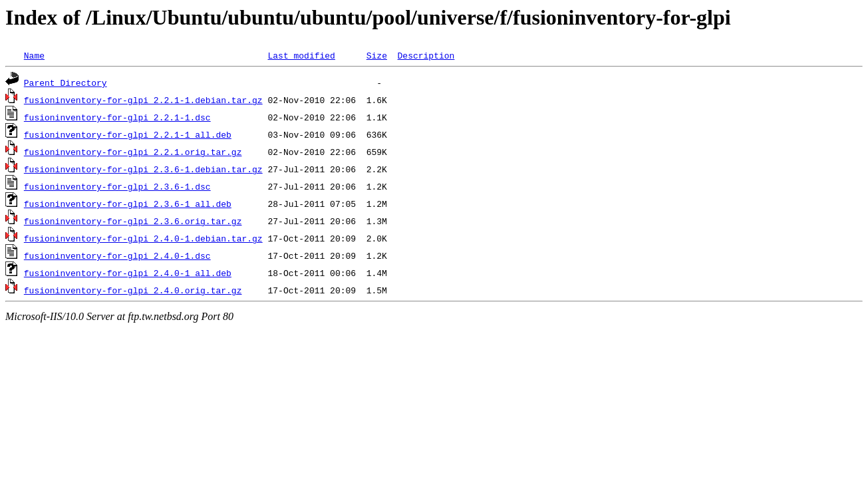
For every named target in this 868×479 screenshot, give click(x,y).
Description (426, 55)
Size (377, 55)
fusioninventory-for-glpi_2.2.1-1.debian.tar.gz (143, 100)
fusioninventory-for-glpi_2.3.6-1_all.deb (128, 204)
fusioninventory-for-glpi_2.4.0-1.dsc (117, 255)
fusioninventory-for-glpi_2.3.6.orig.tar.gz (133, 221)
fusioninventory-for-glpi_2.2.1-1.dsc (117, 117)
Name (34, 55)
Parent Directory (66, 82)
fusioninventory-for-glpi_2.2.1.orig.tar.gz (133, 152)
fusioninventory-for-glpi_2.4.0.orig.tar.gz (133, 290)
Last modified (301, 55)
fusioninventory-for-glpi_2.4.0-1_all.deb (128, 273)
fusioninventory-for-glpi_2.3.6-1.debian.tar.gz (143, 169)
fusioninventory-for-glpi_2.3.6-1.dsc (117, 186)
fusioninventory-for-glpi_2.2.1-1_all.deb (128, 134)
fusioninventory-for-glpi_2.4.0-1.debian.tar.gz (143, 238)
